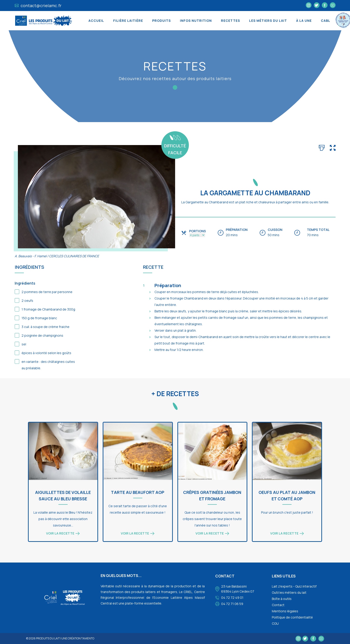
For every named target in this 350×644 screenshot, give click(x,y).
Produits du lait (48, 638)
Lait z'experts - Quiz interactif (294, 586)
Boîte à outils (282, 599)
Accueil (96, 21)
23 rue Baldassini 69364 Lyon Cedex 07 (238, 589)
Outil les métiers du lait (289, 592)
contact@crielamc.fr (38, 6)
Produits (161, 21)
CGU (275, 623)
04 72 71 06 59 (232, 604)
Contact (278, 605)
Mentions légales (285, 611)
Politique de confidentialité (292, 617)
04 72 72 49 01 (232, 598)
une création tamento (78, 638)
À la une (304, 21)
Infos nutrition (196, 21)
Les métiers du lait (268, 21)
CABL (326, 21)
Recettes (230, 21)
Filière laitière (128, 21)
